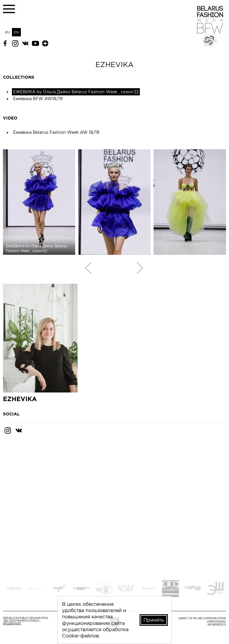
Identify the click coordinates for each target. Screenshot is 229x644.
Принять (154, 620)
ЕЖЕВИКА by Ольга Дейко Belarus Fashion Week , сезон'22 (76, 92)
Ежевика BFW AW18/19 (38, 99)
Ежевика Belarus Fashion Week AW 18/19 (56, 132)
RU (7, 32)
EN (16, 32)
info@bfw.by (12, 624)
